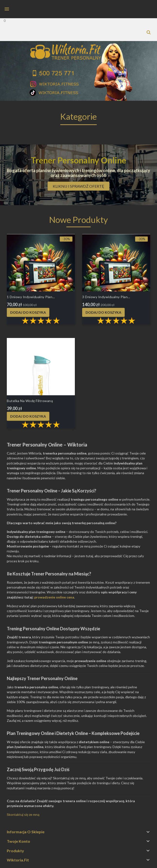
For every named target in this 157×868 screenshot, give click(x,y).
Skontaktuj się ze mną (23, 814)
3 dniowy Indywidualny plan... (106, 297)
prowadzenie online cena (54, 597)
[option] (78, 71)
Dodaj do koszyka (28, 312)
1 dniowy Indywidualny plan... (31, 297)
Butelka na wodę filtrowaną (30, 401)
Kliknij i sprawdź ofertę (78, 186)
